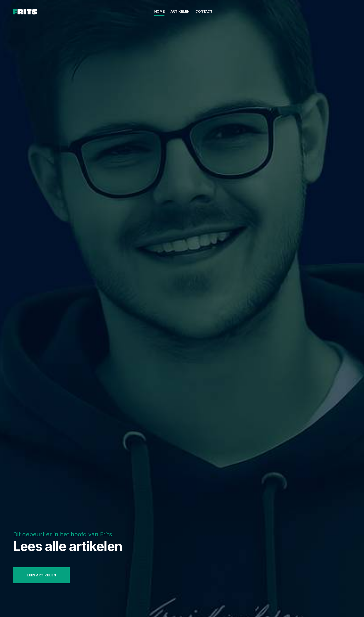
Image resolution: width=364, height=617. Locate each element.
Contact (204, 11)
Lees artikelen (41, 575)
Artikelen (180, 11)
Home (159, 11)
